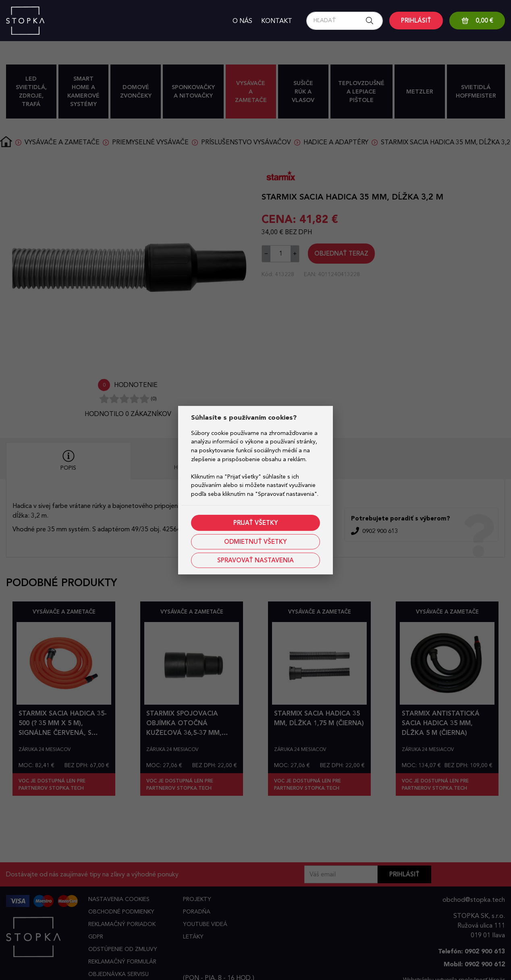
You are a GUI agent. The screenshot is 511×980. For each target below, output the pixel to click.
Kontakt (277, 21)
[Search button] (372, 21)
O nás (242, 21)
